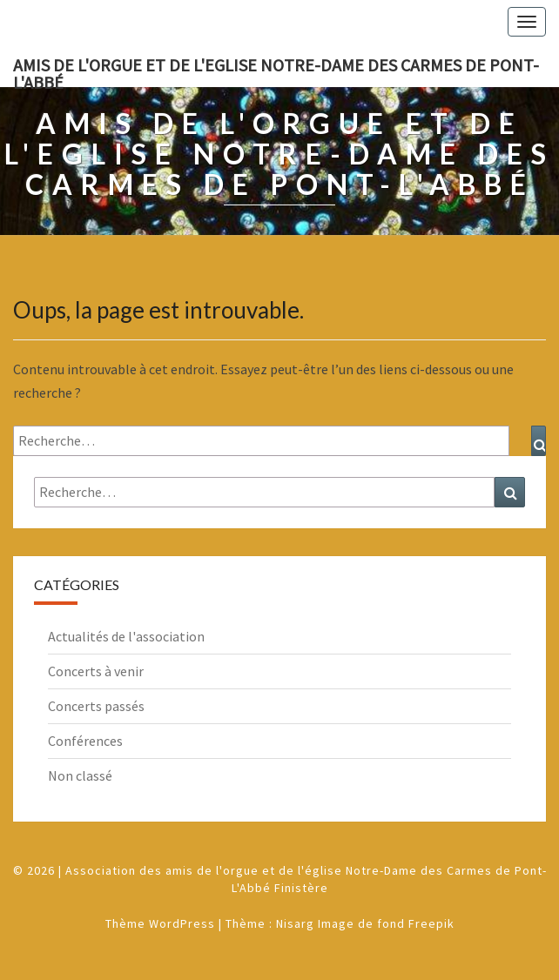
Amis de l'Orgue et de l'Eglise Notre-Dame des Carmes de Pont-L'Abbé (276, 70)
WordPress (182, 923)
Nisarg (295, 923)
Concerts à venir (96, 671)
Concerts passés (96, 706)
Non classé (80, 775)
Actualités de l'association (126, 636)
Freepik (431, 923)
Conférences (85, 741)
